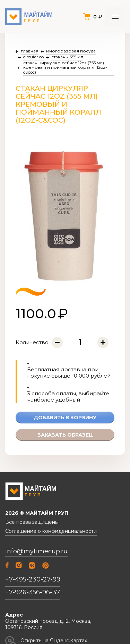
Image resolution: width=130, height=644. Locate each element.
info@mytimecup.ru (36, 551)
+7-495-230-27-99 (33, 579)
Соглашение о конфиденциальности (51, 531)
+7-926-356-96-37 (33, 592)
